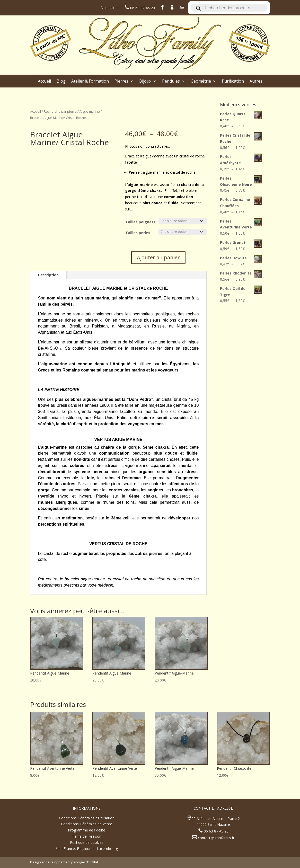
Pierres (121, 82)
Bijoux (145, 82)
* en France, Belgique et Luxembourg (87, 849)
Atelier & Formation (90, 82)
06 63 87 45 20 (142, 8)
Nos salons (110, 8)
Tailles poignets (140, 222)
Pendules (171, 82)
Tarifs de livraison (87, 836)
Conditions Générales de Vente (87, 824)
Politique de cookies (87, 842)
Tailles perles (138, 233)
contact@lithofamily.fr (216, 838)
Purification (233, 82)
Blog (61, 82)
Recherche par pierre (60, 111)
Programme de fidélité (87, 830)
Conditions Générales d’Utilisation (87, 818)
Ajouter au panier (158, 257)
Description (48, 275)
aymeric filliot (88, 862)
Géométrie (201, 82)
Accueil (44, 82)
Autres (256, 82)
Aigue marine (90, 111)
